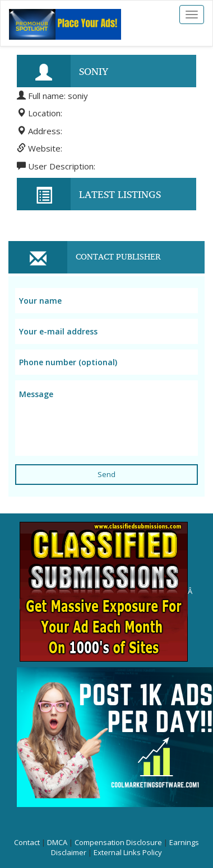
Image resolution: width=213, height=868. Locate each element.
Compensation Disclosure (118, 842)
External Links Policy (128, 852)
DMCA (57, 842)
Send (106, 474)
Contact (27, 842)
